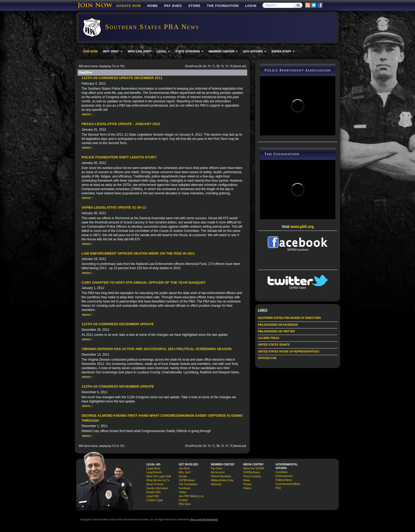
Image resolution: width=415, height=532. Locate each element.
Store (195, 6)
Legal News (153, 468)
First (188, 66)
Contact (183, 500)
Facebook (184, 488)
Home (152, 6)
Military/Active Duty (222, 480)
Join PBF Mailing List (191, 496)
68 (200, 66)
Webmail (216, 484)
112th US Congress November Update (118, 386)
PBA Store (185, 504)
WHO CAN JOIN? (140, 51)
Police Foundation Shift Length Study (119, 157)
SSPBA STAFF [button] (283, 51)
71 (213, 66)
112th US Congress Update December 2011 (122, 78)
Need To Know (155, 484)
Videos (247, 488)
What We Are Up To (158, 480)
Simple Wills (154, 492)
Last (243, 66)
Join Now (184, 468)
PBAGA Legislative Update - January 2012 (121, 124)
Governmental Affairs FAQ (288, 486)
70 (209, 66)
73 (222, 66)
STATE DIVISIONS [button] (189, 51)
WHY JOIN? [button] (113, 51)
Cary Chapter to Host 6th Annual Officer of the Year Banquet (144, 283)
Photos (247, 484)
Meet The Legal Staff (159, 476)
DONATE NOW (129, 6)
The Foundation (223, 6)
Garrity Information (157, 488)
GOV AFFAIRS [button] (254, 51)
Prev (195, 66)
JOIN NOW (90, 51)
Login (251, 6)
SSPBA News (187, 480)
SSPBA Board (251, 472)
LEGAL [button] (163, 51)
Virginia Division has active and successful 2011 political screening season (157, 349)
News (247, 480)
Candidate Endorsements (284, 474)
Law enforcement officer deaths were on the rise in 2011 (138, 253)
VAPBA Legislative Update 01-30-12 (114, 207)
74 (227, 66)
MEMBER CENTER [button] (223, 51)
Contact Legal (155, 500)
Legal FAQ (153, 496)
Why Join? (185, 472)
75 (231, 66)
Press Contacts (252, 476)
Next (237, 66)
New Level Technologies (204, 520)
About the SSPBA (254, 468)
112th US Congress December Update (118, 324)
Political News (284, 480)
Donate (183, 476)
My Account (218, 472)
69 (204, 66)
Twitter (182, 492)
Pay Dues (173, 6)
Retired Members (221, 476)
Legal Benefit (154, 472)
